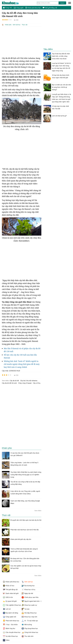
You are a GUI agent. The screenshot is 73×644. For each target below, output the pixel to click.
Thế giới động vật (50, 8)
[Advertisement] (22, 41)
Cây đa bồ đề (14, 380)
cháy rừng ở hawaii (25, 383)
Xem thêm (38, 510)
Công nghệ (19, 8)
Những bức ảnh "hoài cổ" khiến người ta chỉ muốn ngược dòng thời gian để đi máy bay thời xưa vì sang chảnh (22, 364)
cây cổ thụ (37, 383)
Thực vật (25, 25)
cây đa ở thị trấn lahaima (29, 380)
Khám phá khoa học (33, 8)
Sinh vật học (17, 25)
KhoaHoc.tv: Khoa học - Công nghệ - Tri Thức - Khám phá (12, 3)
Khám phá (8, 25)
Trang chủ (7, 8)
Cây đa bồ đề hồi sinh (9, 383)
